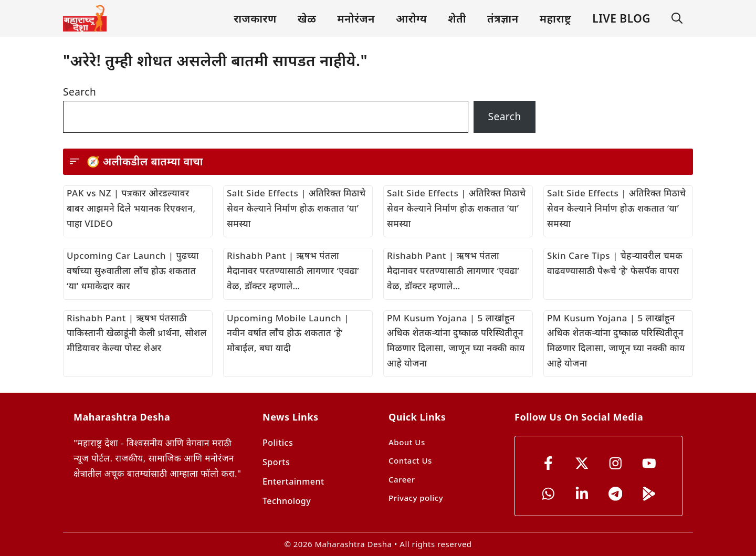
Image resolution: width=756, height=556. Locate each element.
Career (402, 479)
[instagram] (616, 463)
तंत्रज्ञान (503, 18)
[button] (677, 19)
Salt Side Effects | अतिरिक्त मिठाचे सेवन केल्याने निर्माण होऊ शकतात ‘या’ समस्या (296, 208)
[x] (582, 463)
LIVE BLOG (621, 18)
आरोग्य (411, 18)
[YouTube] (649, 463)
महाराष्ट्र (555, 18)
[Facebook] (548, 463)
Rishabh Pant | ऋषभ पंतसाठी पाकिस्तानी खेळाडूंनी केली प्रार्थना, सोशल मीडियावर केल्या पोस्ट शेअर (137, 333)
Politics (278, 443)
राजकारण (255, 18)
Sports (276, 462)
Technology (287, 501)
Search (80, 92)
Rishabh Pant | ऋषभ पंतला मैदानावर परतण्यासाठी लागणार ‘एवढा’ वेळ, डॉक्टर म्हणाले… (293, 271)
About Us (407, 442)
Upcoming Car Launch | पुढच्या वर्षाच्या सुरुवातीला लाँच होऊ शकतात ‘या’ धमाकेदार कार (133, 271)
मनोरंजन (356, 18)
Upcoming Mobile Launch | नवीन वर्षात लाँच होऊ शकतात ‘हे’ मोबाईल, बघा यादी (288, 333)
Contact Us (410, 460)
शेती (457, 18)
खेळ (307, 18)
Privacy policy (416, 498)
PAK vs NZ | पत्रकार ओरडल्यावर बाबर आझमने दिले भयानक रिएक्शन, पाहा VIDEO (131, 208)
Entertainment (293, 481)
